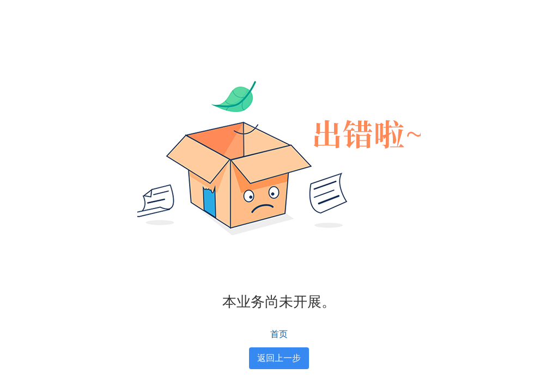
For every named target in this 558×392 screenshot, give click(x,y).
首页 (279, 334)
